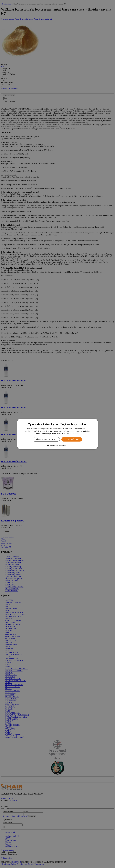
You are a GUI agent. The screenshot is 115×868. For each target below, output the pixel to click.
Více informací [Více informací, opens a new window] (74, 434)
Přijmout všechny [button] (72, 439)
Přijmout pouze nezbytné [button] (46, 439)
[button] (57, 445)
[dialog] (58, 434)
